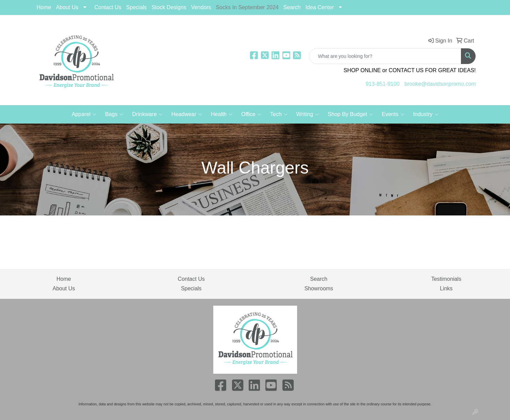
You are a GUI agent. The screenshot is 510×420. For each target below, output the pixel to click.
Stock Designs (169, 7)
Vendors (201, 7)
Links (446, 288)
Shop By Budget (350, 114)
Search (292, 7)
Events (393, 114)
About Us (67, 7)
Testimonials (446, 279)
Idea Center (320, 7)
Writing (308, 114)
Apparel (84, 114)
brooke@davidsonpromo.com (440, 84)
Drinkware (147, 114)
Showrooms (319, 288)
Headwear (187, 114)
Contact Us (108, 7)
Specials (191, 288)
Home (44, 7)
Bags (114, 114)
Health (222, 114)
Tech (279, 114)
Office (251, 114)
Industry (426, 114)
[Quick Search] (385, 56)
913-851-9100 (383, 84)
